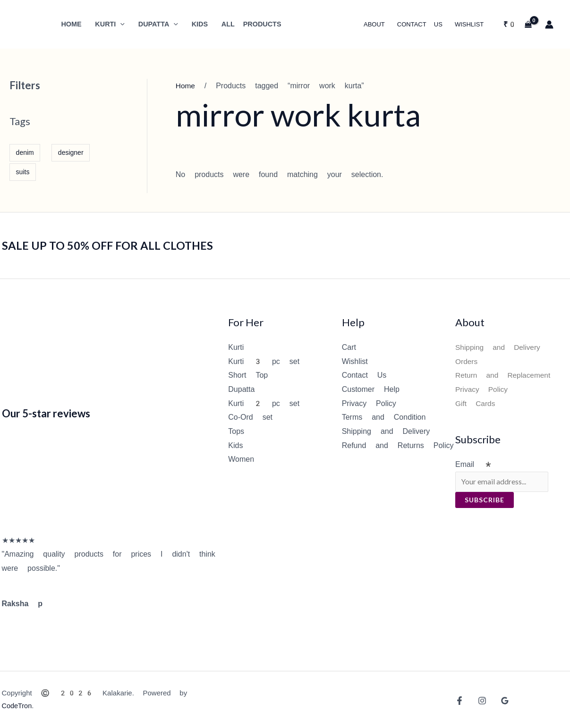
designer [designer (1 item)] (71, 152)
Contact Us (364, 375)
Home (186, 86)
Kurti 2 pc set (264, 403)
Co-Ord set (250, 417)
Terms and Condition (384, 417)
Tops (236, 431)
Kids (235, 445)
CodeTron (17, 706)
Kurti (236, 347)
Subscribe (485, 501)
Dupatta (241, 389)
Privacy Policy (369, 403)
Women (241, 459)
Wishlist (355, 361)
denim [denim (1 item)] (25, 152)
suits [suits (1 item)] (23, 172)
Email (474, 464)
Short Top (248, 375)
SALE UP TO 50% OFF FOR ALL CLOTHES (116, 245)
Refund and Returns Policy (398, 445)
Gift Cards (476, 403)
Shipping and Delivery (386, 431)
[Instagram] (480, 701)
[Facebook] (459, 701)
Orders (467, 361)
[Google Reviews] (500, 701)
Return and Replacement (505, 375)
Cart (349, 347)
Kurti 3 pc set (264, 361)
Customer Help (371, 389)
